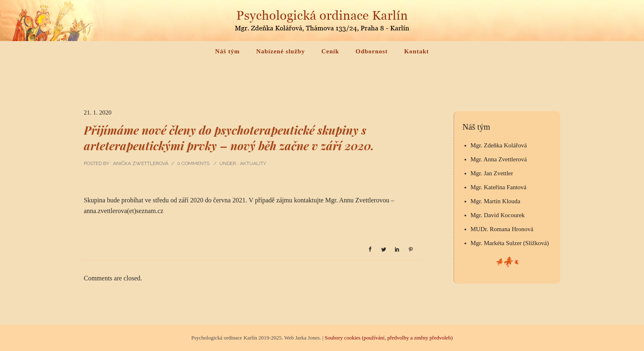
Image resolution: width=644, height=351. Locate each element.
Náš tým (228, 51)
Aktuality (252, 163)
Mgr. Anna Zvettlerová (499, 159)
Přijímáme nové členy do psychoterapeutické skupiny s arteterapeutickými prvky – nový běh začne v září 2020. (229, 138)
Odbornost (372, 51)
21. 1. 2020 (98, 112)
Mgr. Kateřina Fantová (499, 187)
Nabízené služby (281, 51)
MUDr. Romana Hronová (502, 229)
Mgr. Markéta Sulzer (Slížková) (510, 243)
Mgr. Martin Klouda (496, 201)
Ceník (330, 51)
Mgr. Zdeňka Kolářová (499, 145)
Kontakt (416, 51)
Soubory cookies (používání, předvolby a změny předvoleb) (389, 338)
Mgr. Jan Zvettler (492, 173)
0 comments (193, 163)
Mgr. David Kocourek (498, 215)
